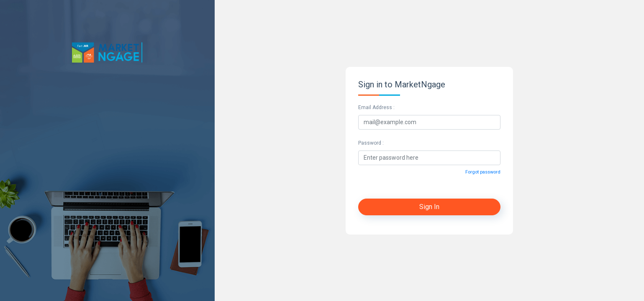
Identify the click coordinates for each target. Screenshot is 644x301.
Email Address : (376, 107)
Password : (371, 143)
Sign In (429, 207)
